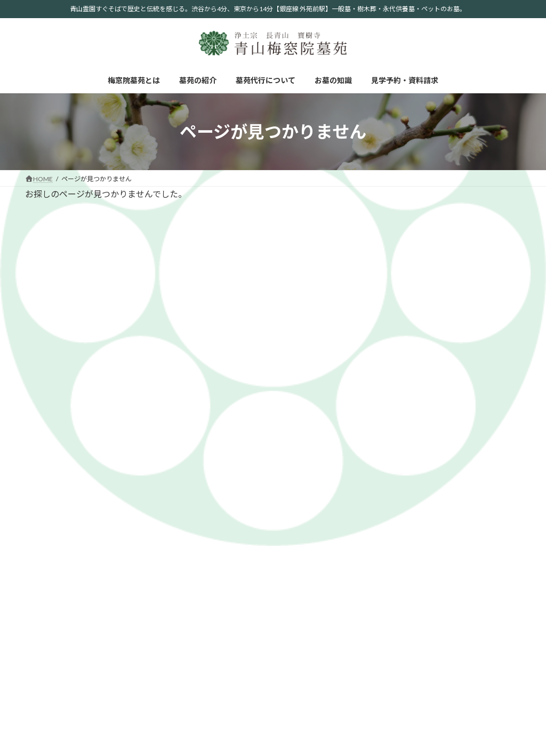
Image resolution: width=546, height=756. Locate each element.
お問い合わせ (482, 589)
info (397, 309)
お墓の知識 (242, 445)
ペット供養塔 (482, 558)
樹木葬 (472, 544)
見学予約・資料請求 (307, 445)
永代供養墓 (479, 530)
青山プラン (479, 515)
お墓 (469, 501)
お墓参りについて (405, 659)
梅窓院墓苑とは (58, 445)
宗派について (398, 603)
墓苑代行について (179, 445)
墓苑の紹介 (117, 445)
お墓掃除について (405, 687)
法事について (398, 673)
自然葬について (402, 617)
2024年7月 (408, 365)
